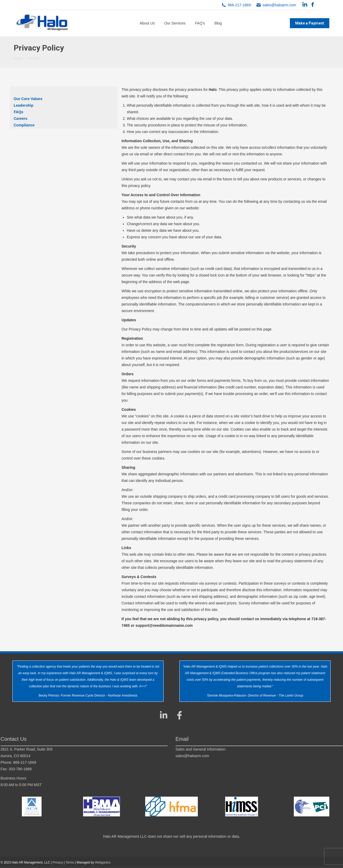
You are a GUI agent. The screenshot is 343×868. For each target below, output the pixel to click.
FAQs (19, 112)
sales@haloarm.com (279, 5)
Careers (21, 119)
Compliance (24, 125)
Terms (70, 862)
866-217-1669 (239, 5)
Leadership (24, 105)
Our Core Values (28, 99)
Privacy (58, 862)
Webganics (103, 862)
